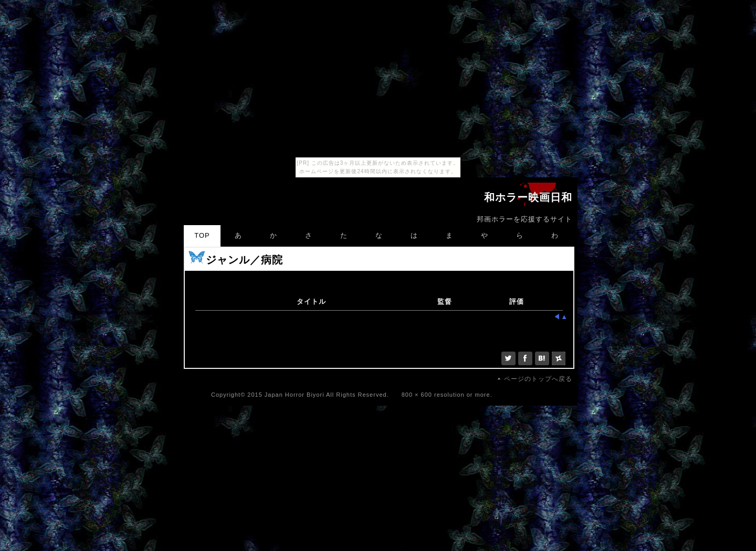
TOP (202, 235)
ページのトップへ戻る (538, 379)
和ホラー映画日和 (528, 198)
